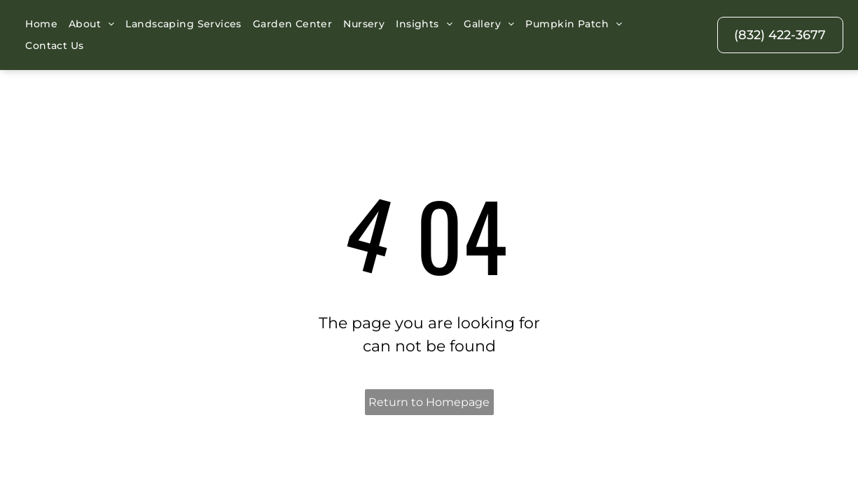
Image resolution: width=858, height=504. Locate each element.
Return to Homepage (429, 367)
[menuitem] (41, 24)
